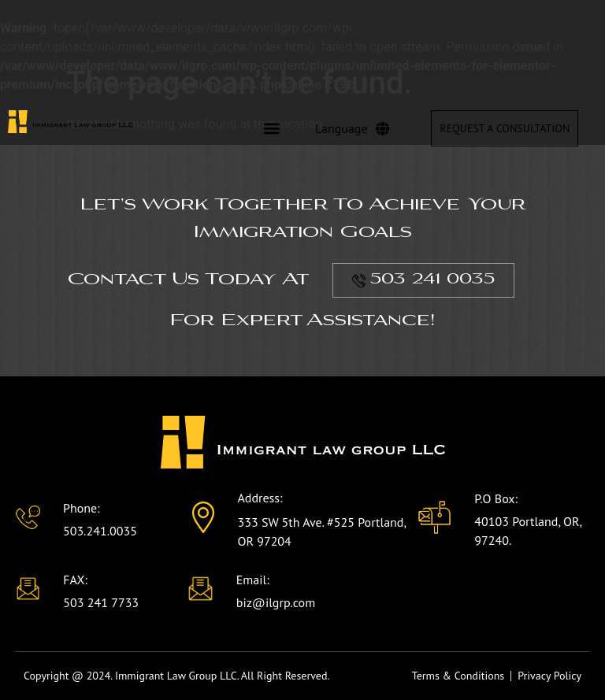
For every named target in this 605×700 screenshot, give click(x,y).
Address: (260, 498)
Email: (253, 580)
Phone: (82, 508)
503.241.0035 (100, 531)
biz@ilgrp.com (276, 602)
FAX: (75, 580)
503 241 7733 (101, 602)
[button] (271, 129)
